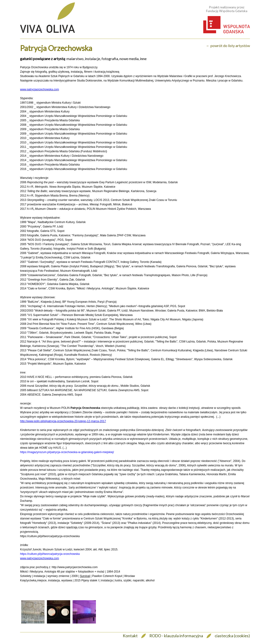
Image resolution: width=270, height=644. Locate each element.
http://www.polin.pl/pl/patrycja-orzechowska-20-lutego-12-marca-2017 (63, 421)
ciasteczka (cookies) (232, 636)
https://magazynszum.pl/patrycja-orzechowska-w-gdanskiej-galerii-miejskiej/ (67, 452)
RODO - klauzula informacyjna (176, 636)
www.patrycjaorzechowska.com (40, 89)
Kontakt (130, 636)
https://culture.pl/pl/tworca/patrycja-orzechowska (50, 554)
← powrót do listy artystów (228, 46)
